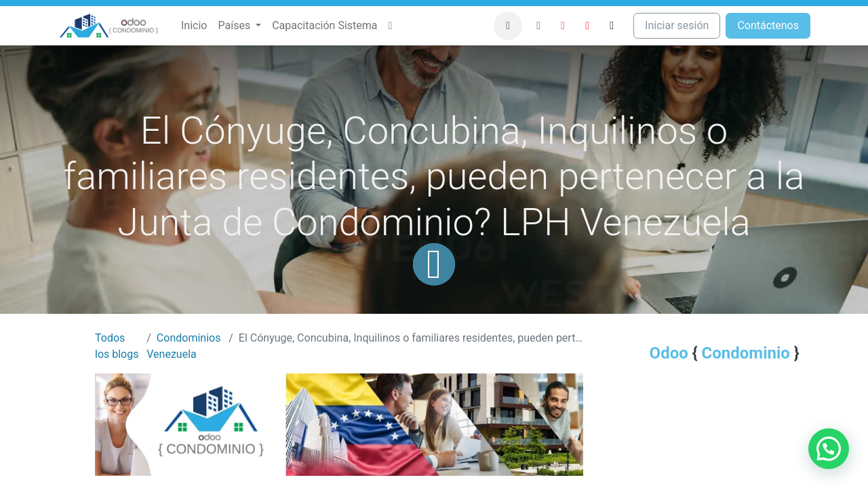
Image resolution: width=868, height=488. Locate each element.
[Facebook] (538, 26)
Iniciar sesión (677, 25)
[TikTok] (612, 26)
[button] (508, 26)
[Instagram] (563, 26)
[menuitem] (194, 26)
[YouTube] (587, 26)
